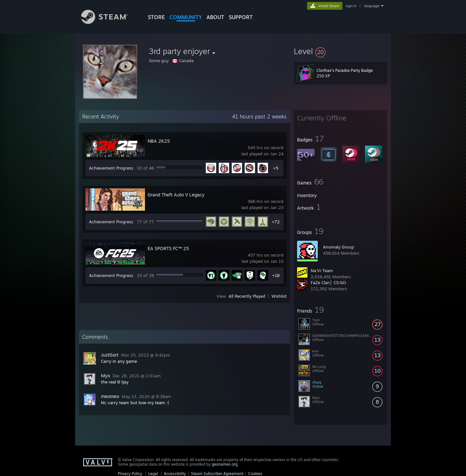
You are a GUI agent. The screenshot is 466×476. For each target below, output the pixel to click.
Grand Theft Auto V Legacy (176, 195)
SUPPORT (241, 17)
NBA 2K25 (159, 141)
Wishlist (279, 296)
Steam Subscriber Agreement (217, 474)
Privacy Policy (130, 474)
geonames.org (225, 464)
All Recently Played (247, 296)
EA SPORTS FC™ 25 (168, 248)
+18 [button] (276, 275)
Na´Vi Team (322, 271)
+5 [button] (276, 168)
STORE (156, 17)
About (215, 17)
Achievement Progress (111, 168)
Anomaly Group (338, 247)
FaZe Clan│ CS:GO (328, 282)
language (372, 6)
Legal (153, 474)
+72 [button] (276, 222)
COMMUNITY (186, 17)
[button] (340, 51)
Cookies (255, 474)
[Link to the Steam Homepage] (109, 22)
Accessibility (175, 474)
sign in (351, 6)
